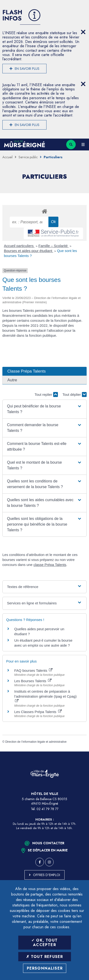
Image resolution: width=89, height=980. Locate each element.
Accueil (7, 157)
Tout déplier (75, 394)
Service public (28, 157)
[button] (45, 409)
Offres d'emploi (47, 875)
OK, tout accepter (44, 943)
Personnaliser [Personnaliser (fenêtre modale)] (45, 968)
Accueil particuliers (19, 246)
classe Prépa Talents (50, 565)
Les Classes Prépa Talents (38, 712)
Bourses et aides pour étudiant (29, 251)
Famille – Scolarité (54, 246)
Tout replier (46, 394)
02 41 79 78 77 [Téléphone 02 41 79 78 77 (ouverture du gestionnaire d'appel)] (47, 809)
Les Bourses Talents (33, 681)
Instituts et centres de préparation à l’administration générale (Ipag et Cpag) (45, 696)
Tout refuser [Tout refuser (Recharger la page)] (45, 957)
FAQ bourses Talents (33, 670)
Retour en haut (82, 751)
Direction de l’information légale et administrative (36, 742)
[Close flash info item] (83, 32)
